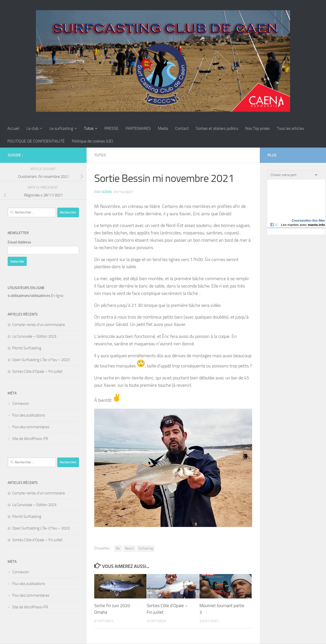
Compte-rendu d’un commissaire (39, 325)
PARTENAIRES (138, 128)
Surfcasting (146, 548)
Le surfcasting (61, 128)
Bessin (129, 548)
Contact (182, 128)
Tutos (89, 128)
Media (163, 128)
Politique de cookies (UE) (92, 141)
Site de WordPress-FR (30, 439)
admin (107, 192)
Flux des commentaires (31, 427)
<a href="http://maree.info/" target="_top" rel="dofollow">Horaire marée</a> (296, 207)
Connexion (21, 404)
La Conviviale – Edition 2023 (34, 336)
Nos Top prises (257, 128)
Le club (32, 128)
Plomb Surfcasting (27, 348)
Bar (118, 548)
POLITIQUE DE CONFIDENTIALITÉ (36, 141)
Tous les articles (290, 128)
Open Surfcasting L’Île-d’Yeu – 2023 (41, 360)
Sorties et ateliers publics (217, 128)
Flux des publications (29, 415)
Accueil (13, 128)
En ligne (36, 296)
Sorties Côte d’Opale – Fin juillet (37, 371)
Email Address (19, 242)
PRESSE (111, 128)
